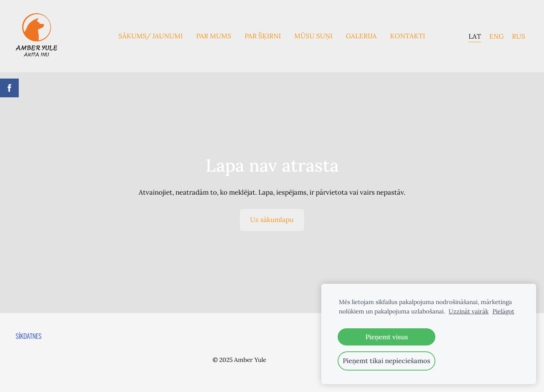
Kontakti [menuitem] (408, 36)
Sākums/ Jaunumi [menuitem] (151, 36)
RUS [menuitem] (519, 36)
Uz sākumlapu (272, 220)
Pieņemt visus (387, 337)
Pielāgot (503, 311)
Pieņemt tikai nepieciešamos (387, 361)
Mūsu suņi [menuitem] (313, 36)
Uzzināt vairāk (469, 311)
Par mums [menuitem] (214, 36)
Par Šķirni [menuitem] (263, 36)
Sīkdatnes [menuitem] (29, 336)
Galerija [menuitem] (361, 36)
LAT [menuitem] (475, 36)
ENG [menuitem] (497, 36)
